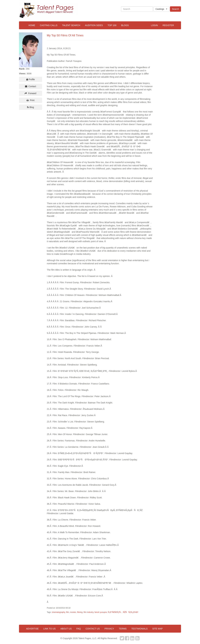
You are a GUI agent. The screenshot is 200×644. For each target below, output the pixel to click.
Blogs (125, 25)
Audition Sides (94, 25)
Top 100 (112, 25)
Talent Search (71, 25)
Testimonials (139, 629)
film (68, 612)
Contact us (93, 629)
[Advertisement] (168, 80)
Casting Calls (49, 25)
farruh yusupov (101, 612)
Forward (30, 93)
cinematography (58, 612)
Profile (31, 79)
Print (31, 100)
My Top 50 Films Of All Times (65, 35)
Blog (30, 107)
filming (80, 612)
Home (32, 25)
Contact (31, 86)
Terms (123, 629)
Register (168, 25)
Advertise (32, 629)
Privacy (109, 629)
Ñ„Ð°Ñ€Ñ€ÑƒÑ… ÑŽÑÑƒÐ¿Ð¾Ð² (123, 612)
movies (73, 612)
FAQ (79, 629)
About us (66, 629)
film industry (89, 612)
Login (154, 25)
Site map (158, 629)
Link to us (49, 629)
